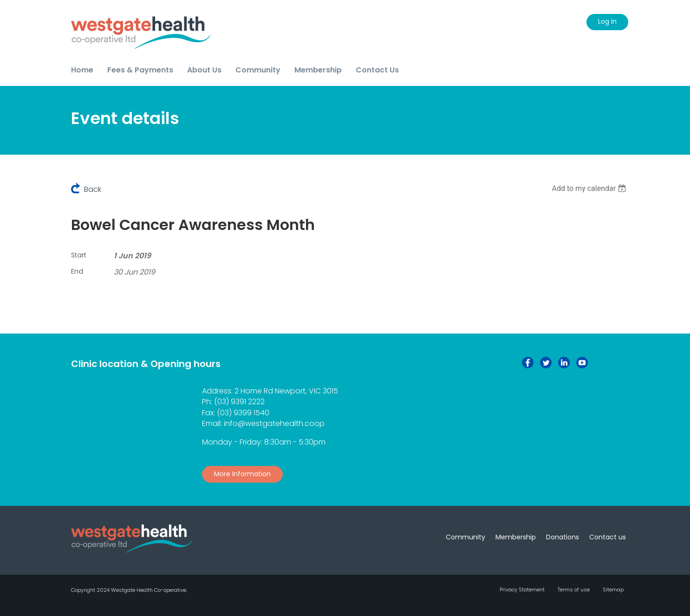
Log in (607, 21)
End (77, 271)
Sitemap (613, 590)
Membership (516, 537)
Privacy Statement (522, 590)
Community (465, 537)
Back (93, 189)
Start (79, 255)
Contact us (608, 537)
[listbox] (590, 188)
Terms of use (574, 590)
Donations (563, 537)
